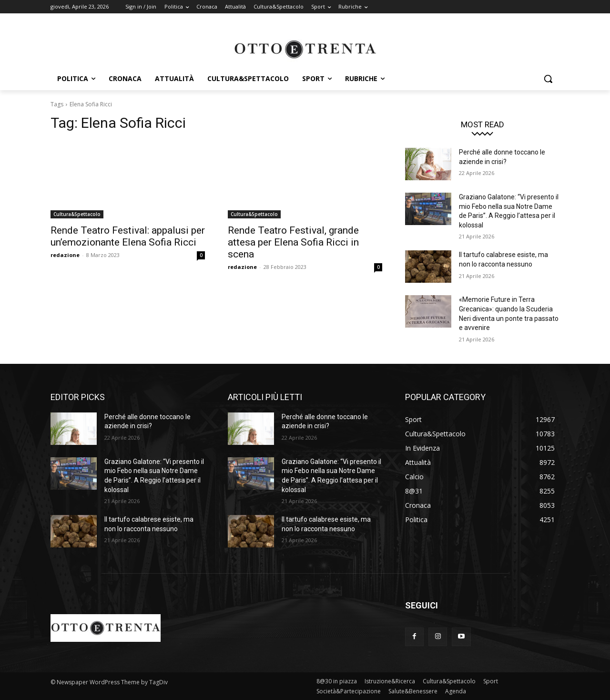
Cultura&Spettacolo (77, 214)
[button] (548, 79)
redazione (65, 255)
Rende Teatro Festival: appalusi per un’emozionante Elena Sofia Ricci (128, 236)
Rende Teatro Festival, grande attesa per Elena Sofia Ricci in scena (293, 242)
